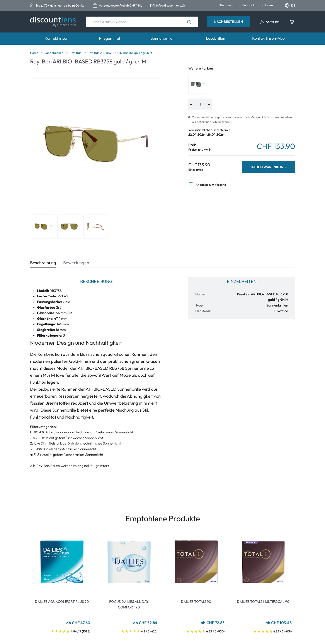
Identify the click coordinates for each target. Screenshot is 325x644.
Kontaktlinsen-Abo (268, 38)
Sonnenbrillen (163, 38)
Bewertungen (76, 263)
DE (290, 5)
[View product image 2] (69, 227)
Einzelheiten (242, 281)
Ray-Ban (76, 53)
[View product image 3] (95, 227)
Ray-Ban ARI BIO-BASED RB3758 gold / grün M (120, 53)
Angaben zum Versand (207, 185)
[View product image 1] (43, 227)
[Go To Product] (62, 562)
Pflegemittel (109, 38)
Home (35, 53)
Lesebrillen (216, 38)
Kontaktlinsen (57, 38)
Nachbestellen (228, 22)
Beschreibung (43, 263)
